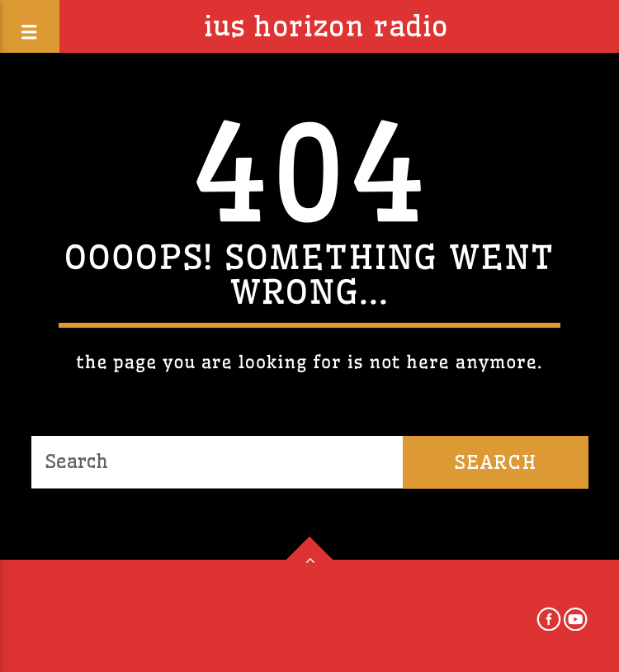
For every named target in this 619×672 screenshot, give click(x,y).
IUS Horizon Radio (326, 26)
